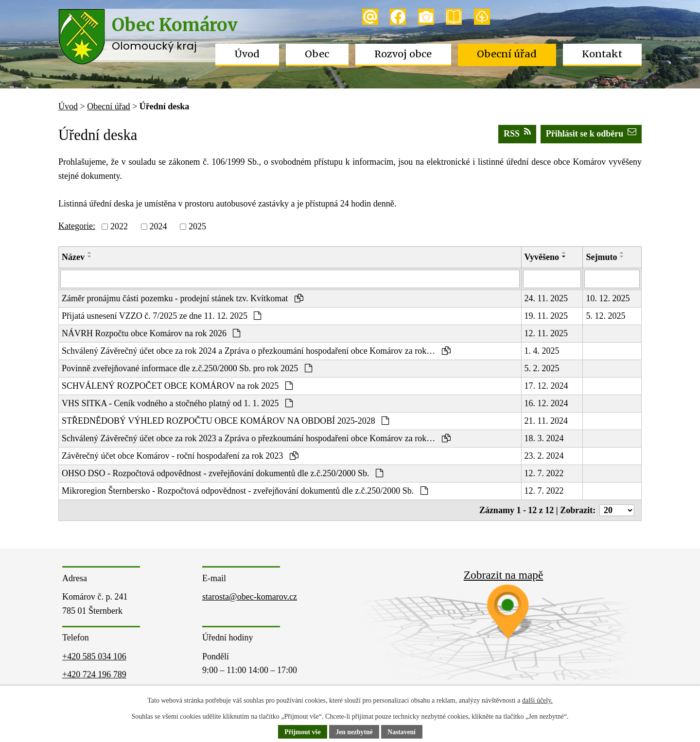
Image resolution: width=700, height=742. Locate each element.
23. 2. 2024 (544, 456)
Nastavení (403, 732)
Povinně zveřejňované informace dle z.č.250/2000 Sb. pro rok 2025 (187, 368)
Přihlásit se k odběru (591, 133)
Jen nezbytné (354, 732)
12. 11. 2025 (546, 333)
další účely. (537, 700)
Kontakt (602, 54)
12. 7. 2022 (544, 473)
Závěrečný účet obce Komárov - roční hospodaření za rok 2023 (180, 456)
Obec (317, 54)
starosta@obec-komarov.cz (250, 597)
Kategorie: (77, 226)
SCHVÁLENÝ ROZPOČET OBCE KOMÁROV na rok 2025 (177, 386)
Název (73, 257)
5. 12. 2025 (605, 316)
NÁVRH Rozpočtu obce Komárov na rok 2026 (151, 333)
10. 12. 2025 (608, 298)
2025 (197, 226)
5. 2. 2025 (542, 368)
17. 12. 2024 (546, 386)
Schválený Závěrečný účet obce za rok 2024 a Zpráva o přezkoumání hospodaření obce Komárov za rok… (256, 351)
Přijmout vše (302, 732)
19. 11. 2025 (546, 316)
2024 (158, 226)
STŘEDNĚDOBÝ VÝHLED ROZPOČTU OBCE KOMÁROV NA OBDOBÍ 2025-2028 (225, 421)
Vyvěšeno (542, 257)
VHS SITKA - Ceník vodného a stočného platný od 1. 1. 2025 (177, 403)
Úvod (247, 54)
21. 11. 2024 (546, 421)
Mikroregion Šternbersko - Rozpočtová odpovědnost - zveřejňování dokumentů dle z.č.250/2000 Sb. (245, 491)
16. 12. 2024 (546, 403)
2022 (119, 226)
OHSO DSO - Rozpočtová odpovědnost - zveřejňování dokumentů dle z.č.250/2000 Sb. (222, 473)
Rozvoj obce (403, 54)
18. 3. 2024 (544, 438)
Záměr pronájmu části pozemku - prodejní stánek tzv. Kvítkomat (183, 298)
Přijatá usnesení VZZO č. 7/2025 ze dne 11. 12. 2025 (161, 316)
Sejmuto (601, 257)
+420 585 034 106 (94, 656)
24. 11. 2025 (546, 298)
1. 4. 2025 (542, 351)
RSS (517, 133)
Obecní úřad (507, 54)
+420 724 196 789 (94, 674)
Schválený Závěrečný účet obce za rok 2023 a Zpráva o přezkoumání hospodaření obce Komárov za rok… (256, 438)
